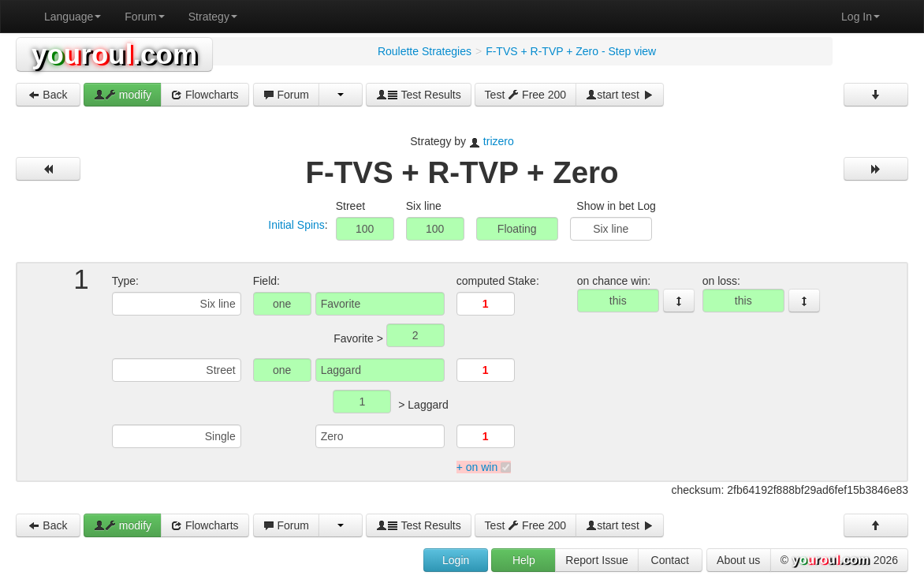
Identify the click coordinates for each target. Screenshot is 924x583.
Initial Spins (296, 225)
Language (73, 17)
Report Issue (596, 560)
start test (620, 95)
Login (456, 560)
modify (123, 95)
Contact (670, 560)
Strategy (213, 17)
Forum (144, 17)
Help (524, 560)
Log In (861, 17)
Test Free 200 (526, 95)
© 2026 (839, 561)
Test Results (419, 95)
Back (48, 95)
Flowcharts (205, 95)
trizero (499, 141)
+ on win (477, 467)
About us (738, 560)
